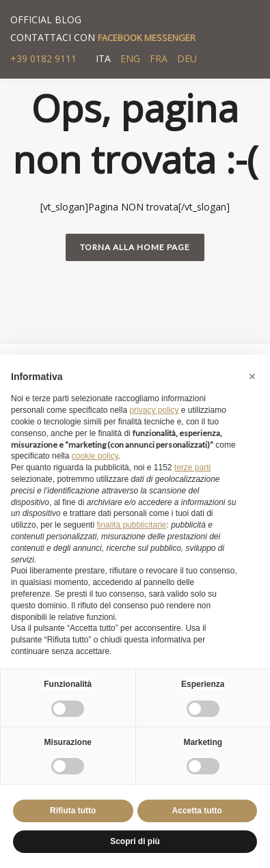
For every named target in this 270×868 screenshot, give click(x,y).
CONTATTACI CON (103, 37)
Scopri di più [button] (135, 841)
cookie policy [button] (95, 456)
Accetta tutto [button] (197, 811)
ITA (103, 58)
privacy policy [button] (154, 410)
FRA (159, 58)
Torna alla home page (135, 247)
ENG (130, 58)
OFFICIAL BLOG (46, 19)
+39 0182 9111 (43, 58)
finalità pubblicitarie (131, 525)
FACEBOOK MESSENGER (147, 38)
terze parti (192, 467)
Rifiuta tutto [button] (73, 811)
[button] (252, 377)
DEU (187, 58)
